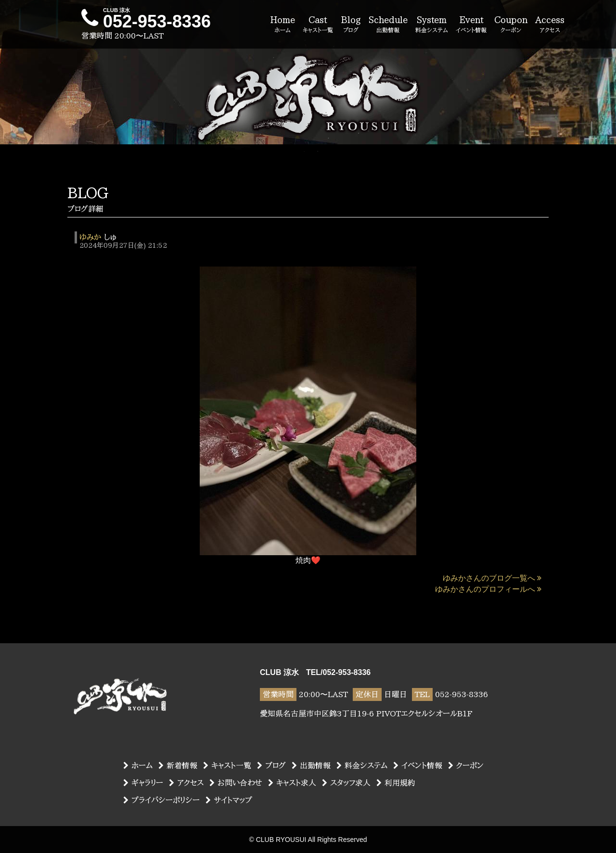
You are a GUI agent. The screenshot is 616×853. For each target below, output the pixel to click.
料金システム (362, 765)
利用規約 (396, 783)
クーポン (466, 765)
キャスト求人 (292, 783)
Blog (351, 25)
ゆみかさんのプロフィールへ (488, 589)
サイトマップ (229, 800)
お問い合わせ (236, 783)
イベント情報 (418, 765)
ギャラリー (143, 783)
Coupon (511, 25)
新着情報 (178, 765)
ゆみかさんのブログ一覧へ (492, 578)
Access (550, 25)
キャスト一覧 (227, 765)
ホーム (138, 765)
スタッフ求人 (346, 783)
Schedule (388, 25)
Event (471, 25)
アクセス (186, 783)
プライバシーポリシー (161, 800)
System (432, 25)
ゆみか (90, 237)
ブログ (271, 765)
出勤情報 (311, 765)
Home (282, 25)
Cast (318, 25)
